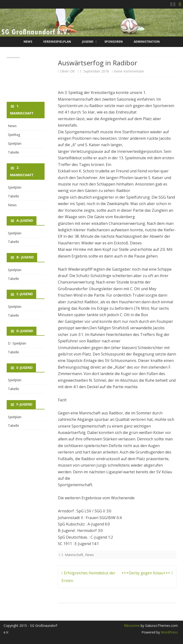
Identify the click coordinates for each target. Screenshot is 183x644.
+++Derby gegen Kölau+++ (147, 573)
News (28, 42)
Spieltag (14, 135)
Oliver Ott (67, 71)
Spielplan (15, 143)
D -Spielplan (17, 343)
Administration (147, 42)
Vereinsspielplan (57, 42)
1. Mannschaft (72, 555)
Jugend (88, 42)
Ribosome (132, 626)
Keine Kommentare (129, 71)
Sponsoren (114, 42)
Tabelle (13, 152)
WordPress (169, 632)
